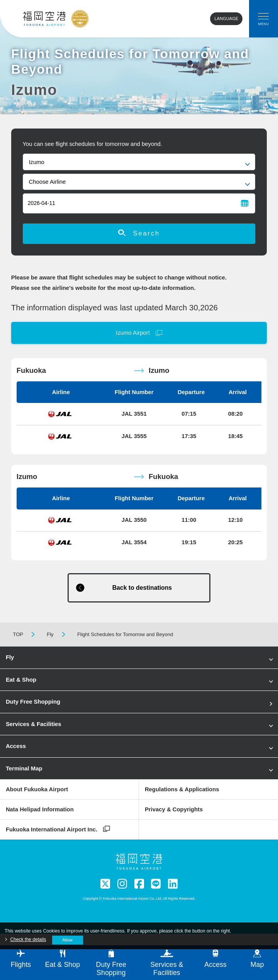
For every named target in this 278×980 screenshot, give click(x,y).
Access (16, 746)
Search (139, 233)
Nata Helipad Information (40, 809)
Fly (50, 634)
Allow (68, 940)
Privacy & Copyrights (174, 809)
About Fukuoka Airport (37, 789)
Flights (21, 959)
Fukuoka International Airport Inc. (52, 829)
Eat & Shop (21, 680)
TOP (18, 634)
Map (257, 959)
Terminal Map (24, 768)
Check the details (28, 939)
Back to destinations (142, 588)
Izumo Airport (133, 333)
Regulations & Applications (182, 789)
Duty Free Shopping (33, 702)
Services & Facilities (34, 724)
